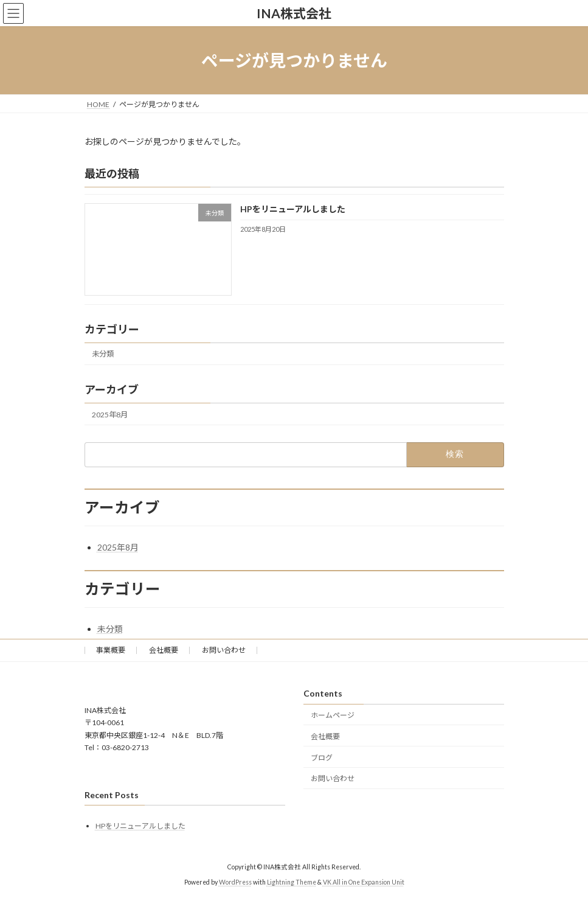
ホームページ (333, 715)
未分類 (103, 354)
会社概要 (164, 650)
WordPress (235, 882)
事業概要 (111, 650)
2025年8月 (110, 415)
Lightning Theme (292, 882)
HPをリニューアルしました (292, 210)
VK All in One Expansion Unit (364, 882)
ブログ (322, 758)
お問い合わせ (224, 650)
